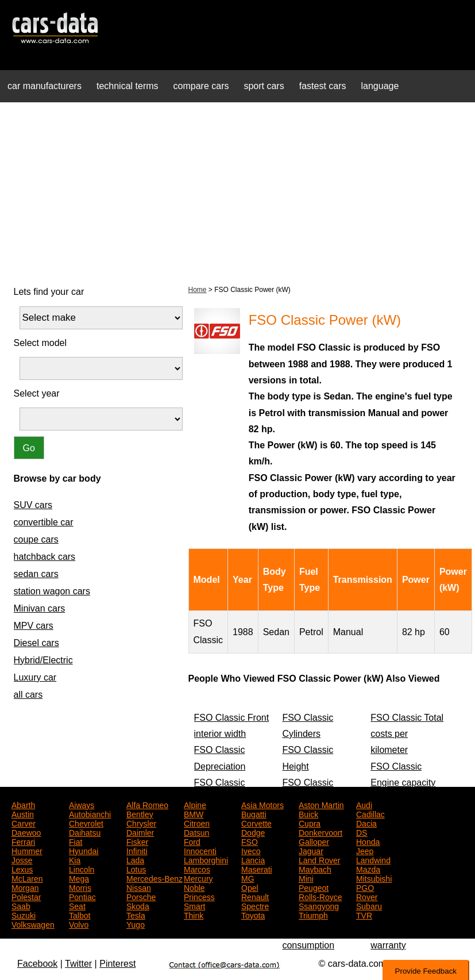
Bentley (140, 813)
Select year (37, 393)
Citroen (197, 823)
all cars (28, 695)
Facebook (37, 964)
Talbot (80, 914)
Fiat (76, 841)
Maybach (315, 868)
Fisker (137, 841)
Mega (79, 878)
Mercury (198, 878)
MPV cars (34, 626)
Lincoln (82, 868)
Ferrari (23, 841)
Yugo (136, 924)
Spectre (255, 905)
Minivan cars (40, 608)
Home (198, 290)
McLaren (27, 878)
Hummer (27, 850)
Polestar (26, 896)
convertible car (44, 522)
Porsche (141, 896)
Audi (364, 804)
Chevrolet (86, 823)
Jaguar (311, 850)
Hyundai (84, 850)
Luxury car (35, 677)
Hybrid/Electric (43, 660)
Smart (194, 905)
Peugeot (314, 887)
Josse (22, 859)
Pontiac (82, 896)
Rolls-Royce (320, 896)
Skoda (138, 905)
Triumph (313, 914)
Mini (306, 878)
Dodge (253, 832)
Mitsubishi (374, 878)
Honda (368, 841)
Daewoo (26, 832)
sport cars (264, 86)
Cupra (310, 823)
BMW (194, 813)
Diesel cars (36, 643)
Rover (367, 896)
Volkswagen (33, 924)
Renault (255, 896)
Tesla (136, 914)
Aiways (82, 804)
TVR (364, 914)
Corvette (256, 823)
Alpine (195, 804)
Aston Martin (321, 804)
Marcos (197, 868)
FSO (250, 841)
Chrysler (141, 823)
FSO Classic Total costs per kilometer (407, 734)
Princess (199, 896)
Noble (194, 887)
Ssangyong (319, 905)
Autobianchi (90, 813)
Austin (23, 813)
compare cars (201, 86)
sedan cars (36, 574)
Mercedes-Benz (155, 878)
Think (194, 914)
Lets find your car (49, 292)
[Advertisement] (237, 192)
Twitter (78, 964)
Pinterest (117, 964)
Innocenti (200, 850)
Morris (80, 887)
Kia (75, 859)
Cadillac (370, 813)
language (380, 86)
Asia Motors (262, 804)
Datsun (196, 832)
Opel (250, 887)
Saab (21, 905)
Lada (135, 859)
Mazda (368, 868)
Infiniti (137, 850)
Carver (24, 823)
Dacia (366, 823)
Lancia (253, 859)
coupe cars (36, 539)
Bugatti (254, 813)
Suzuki (24, 914)
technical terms (128, 86)
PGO (365, 887)
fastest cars (323, 86)
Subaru (369, 905)
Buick (308, 813)
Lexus (22, 868)
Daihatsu (85, 832)
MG (248, 878)
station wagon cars (52, 591)
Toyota (253, 914)
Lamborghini (206, 859)
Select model (40, 343)
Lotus (136, 868)
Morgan (25, 887)
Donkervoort (320, 832)
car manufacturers (45, 86)
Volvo (79, 924)
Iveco (251, 850)
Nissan (139, 887)
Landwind (373, 859)
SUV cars (33, 505)
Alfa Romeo (147, 804)
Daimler (140, 832)
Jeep (365, 850)
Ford (192, 841)
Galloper (314, 841)
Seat (77, 905)
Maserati (257, 868)
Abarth (23, 804)
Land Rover (319, 859)
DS (362, 832)
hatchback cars (45, 557)
